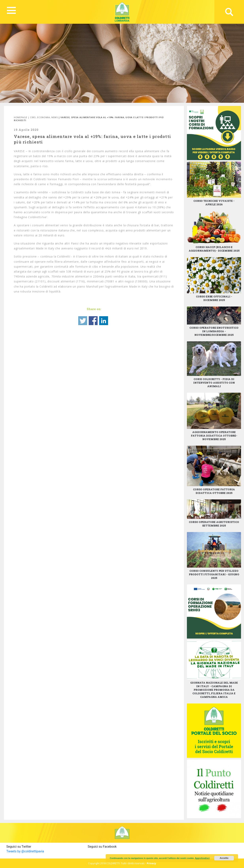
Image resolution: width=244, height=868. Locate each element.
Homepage (20, 117)
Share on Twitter (83, 321)
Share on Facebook (93, 321)
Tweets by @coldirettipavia (25, 851)
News (55, 117)
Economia (43, 117)
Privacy (151, 863)
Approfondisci (202, 858)
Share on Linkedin (104, 321)
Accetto (224, 858)
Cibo (33, 117)
